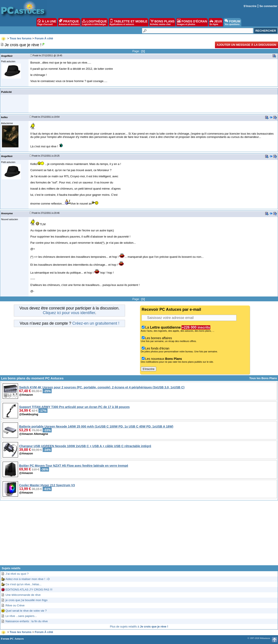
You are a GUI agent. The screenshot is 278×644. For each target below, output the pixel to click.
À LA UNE (47, 22)
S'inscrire (250, 6)
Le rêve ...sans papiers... (21, 616)
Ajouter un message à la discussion (246, 45)
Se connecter (268, 6)
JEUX (216, 22)
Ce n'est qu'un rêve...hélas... (24, 584)
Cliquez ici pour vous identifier (69, 313)
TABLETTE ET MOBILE (129, 22)
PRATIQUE (69, 22)
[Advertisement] (139, 534)
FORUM (232, 22)
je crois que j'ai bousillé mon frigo (26, 600)
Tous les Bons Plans (263, 378)
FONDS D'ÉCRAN (192, 22)
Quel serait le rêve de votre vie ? (26, 611)
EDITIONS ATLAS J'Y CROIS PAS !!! (29, 590)
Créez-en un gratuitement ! (96, 323)
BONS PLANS (162, 22)
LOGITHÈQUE (94, 22)
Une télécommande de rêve (23, 595)
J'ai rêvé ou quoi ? (17, 574)
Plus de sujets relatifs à (139, 627)
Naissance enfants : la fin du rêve (27, 621)
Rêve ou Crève (15, 605)
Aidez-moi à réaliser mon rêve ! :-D (28, 579)
